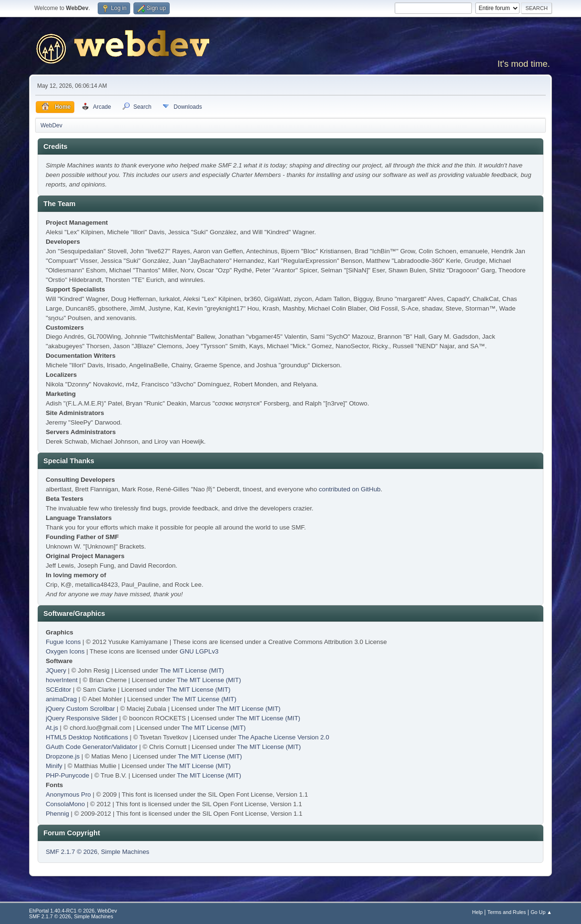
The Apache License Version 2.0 (283, 737)
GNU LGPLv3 (199, 651)
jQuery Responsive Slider (82, 718)
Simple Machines (125, 852)
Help (478, 912)
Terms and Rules (507, 912)
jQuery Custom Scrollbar (80, 709)
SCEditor (58, 690)
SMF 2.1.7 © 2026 (71, 852)
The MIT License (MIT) (192, 670)
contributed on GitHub (350, 489)
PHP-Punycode (67, 775)
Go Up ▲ (541, 912)
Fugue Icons (63, 642)
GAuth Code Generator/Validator (92, 747)
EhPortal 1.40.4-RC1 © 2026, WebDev (73, 911)
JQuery (56, 670)
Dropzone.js (63, 756)
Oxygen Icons (65, 651)
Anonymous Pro (68, 794)
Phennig (57, 814)
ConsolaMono (65, 804)
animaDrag (61, 699)
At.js (52, 728)
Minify (54, 766)
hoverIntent (62, 680)
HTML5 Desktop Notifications (87, 737)
